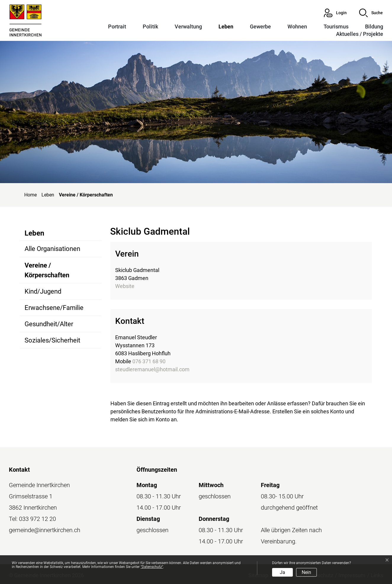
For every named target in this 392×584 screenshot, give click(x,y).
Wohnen (297, 27)
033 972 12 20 (37, 519)
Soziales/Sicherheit (52, 340)
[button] (371, 13)
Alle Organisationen (52, 249)
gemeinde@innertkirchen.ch (45, 530)
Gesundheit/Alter (49, 324)
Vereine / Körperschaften (47, 272)
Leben (226, 27)
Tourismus (336, 27)
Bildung (374, 27)
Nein (306, 572)
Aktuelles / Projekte (360, 34)
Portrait (117, 27)
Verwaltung (188, 27)
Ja (282, 572)
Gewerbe (260, 27)
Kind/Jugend (43, 291)
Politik (150, 27)
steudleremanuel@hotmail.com (152, 369)
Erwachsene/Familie (54, 308)
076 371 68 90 (149, 361)
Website (125, 286)
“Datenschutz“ (152, 567)
